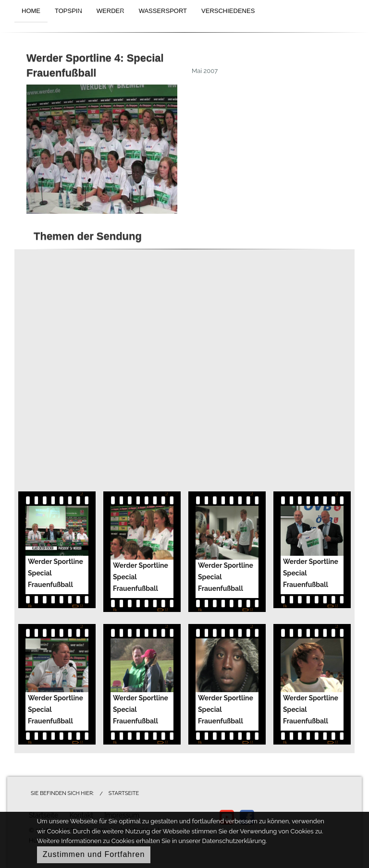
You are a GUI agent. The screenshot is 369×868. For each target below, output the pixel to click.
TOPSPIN (68, 11)
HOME (31, 11)
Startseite (124, 793)
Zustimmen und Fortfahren (94, 854)
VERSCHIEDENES (228, 11)
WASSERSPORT (163, 11)
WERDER (111, 11)
